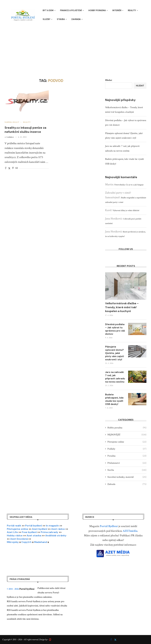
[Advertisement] (75, 48)
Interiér (117, 10)
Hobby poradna (97, 10)
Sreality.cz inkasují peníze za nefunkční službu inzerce (25, 130)
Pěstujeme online (127, 442)
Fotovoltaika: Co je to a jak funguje (129, 185)
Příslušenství (127, 463)
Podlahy (127, 449)
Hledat (109, 80)
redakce (10, 137)
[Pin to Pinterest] (13, 168)
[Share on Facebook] (6, 168)
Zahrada (76, 19)
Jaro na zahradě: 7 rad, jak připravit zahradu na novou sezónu (115, 377)
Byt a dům (48, 10)
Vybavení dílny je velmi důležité (126, 210)
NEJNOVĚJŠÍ (127, 435)
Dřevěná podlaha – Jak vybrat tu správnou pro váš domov (115, 329)
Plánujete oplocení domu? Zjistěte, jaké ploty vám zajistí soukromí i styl (115, 353)
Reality (132, 10)
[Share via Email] (17, 168)
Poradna (127, 456)
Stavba (61, 19)
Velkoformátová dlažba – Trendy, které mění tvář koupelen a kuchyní (122, 307)
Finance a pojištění (71, 10)
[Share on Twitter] (9, 168)
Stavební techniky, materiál (127, 477)
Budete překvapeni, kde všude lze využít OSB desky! (114, 399)
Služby (46, 19)
